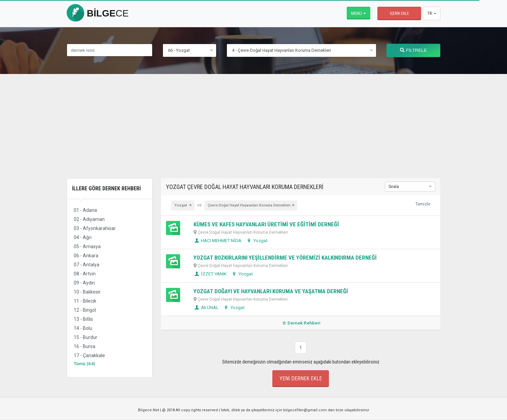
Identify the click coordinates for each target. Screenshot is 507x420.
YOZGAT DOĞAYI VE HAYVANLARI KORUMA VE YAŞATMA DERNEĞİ (271, 291)
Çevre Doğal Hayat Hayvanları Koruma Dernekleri (249, 205)
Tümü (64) (84, 364)
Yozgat (181, 205)
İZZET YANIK (210, 274)
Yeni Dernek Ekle (301, 378)
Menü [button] (357, 13)
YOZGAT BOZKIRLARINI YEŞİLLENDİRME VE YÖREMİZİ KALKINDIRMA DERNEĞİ (285, 258)
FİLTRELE (413, 50)
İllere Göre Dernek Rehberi (106, 188)
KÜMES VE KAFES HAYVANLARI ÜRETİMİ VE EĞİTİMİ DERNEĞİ (266, 224)
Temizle (423, 204)
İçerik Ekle (399, 13)
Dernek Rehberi (300, 323)
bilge (98, 13)
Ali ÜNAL (206, 307)
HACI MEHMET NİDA (217, 240)
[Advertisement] (253, 131)
